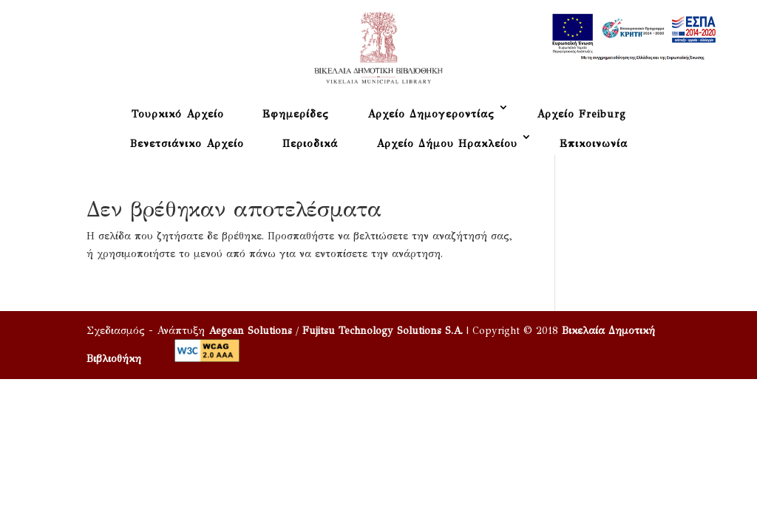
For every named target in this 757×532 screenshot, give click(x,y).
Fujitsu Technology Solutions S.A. (383, 331)
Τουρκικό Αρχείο (178, 114)
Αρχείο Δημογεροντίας (431, 114)
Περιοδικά (310, 144)
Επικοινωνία (594, 144)
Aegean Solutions (250, 331)
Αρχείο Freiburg (581, 114)
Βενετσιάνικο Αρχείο (187, 144)
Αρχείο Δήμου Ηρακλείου (447, 144)
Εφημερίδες (296, 114)
